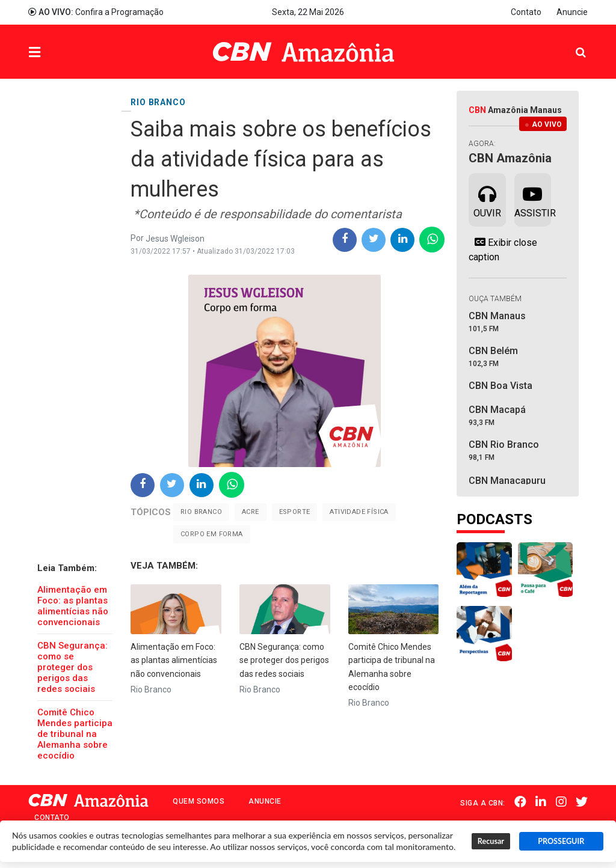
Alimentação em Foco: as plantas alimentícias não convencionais (73, 606)
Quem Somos (199, 801)
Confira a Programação (96, 12)
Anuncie (572, 12)
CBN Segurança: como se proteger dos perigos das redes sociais (72, 667)
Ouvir (487, 199)
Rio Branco (201, 512)
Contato (526, 12)
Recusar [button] (491, 841)
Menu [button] (59, 53)
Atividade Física (359, 512)
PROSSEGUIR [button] (561, 841)
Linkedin (541, 802)
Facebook (521, 802)
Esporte (295, 512)
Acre (251, 512)
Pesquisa (571, 43)
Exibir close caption (503, 249)
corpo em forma (212, 534)
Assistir (533, 199)
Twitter (582, 802)
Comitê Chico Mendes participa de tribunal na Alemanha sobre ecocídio (75, 734)
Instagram (561, 802)
